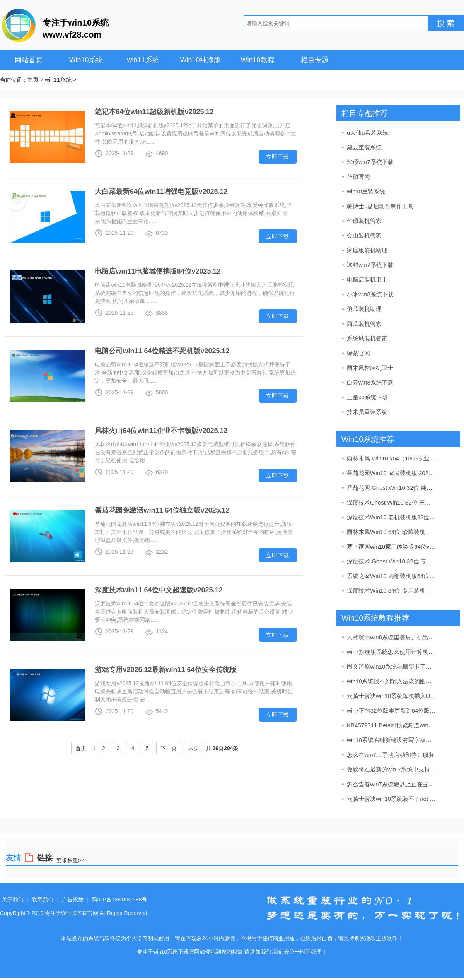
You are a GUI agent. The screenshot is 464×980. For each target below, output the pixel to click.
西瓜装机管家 (364, 324)
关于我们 (13, 900)
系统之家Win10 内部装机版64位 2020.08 (392, 576)
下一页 (169, 748)
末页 (194, 748)
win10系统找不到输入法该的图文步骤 (392, 681)
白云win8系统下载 (370, 382)
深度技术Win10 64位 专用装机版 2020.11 (392, 591)
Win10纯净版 (200, 60)
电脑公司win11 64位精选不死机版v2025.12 (162, 351)
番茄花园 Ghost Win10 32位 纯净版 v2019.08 (392, 488)
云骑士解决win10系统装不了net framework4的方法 (392, 799)
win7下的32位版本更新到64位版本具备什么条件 (392, 711)
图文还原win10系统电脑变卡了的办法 (392, 666)
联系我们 (43, 900)
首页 (81, 748)
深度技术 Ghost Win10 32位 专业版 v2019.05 (392, 561)
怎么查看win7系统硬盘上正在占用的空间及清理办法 (392, 784)
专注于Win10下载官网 (72, 913)
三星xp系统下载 (367, 397)
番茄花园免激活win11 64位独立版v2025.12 (162, 510)
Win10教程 (257, 60)
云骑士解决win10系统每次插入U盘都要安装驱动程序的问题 (392, 696)
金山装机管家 (364, 235)
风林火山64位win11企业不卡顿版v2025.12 (161, 431)
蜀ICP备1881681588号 (119, 900)
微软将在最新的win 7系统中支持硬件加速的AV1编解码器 (392, 769)
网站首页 (29, 60)
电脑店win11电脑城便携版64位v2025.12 (158, 271)
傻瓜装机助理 (364, 309)
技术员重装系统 (367, 412)
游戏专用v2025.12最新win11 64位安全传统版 (165, 670)
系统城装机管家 (367, 338)
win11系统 (143, 60)
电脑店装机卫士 (367, 280)
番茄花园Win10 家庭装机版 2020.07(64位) (392, 473)
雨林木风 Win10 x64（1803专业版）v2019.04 (392, 458)
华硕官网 (358, 177)
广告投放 (73, 900)
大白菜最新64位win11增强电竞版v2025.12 (161, 192)
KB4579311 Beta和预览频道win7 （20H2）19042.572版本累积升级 (392, 725)
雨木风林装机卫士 (370, 368)
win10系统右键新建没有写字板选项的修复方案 (392, 740)
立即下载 (278, 157)
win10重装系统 (366, 191)
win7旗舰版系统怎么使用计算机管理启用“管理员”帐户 (392, 652)
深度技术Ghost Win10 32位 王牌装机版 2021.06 (392, 502)
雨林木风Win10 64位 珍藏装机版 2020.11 (392, 532)
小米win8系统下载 (370, 294)
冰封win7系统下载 (370, 265)
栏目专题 (315, 60)
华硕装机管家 (364, 221)
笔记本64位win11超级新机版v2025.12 (154, 112)
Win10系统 (86, 60)
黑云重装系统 (364, 147)
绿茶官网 (358, 353)
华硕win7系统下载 (370, 162)
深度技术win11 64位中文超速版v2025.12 (159, 590)
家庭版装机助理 (367, 250)
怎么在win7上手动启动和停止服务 (391, 755)
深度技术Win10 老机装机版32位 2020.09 (392, 517)
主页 (33, 80)
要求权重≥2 (70, 860)
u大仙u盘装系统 (368, 133)
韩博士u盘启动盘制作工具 (380, 206)
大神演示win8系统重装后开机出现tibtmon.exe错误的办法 (392, 637)
